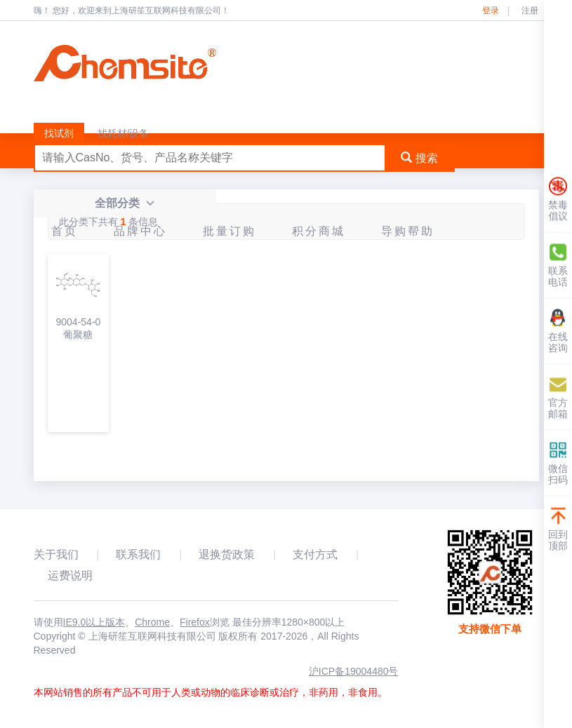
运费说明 (70, 575)
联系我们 (138, 554)
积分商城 (319, 231)
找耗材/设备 (124, 133)
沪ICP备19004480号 (354, 671)
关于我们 (56, 554)
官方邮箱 (558, 397)
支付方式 (315, 554)
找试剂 (59, 133)
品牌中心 (140, 231)
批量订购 (230, 231)
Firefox (195, 622)
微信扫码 (558, 463)
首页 (65, 231)
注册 (530, 11)
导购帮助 (408, 231)
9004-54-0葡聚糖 (79, 328)
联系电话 (558, 265)
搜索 (419, 158)
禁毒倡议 (558, 200)
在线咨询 (558, 331)
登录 (491, 11)
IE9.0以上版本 (94, 622)
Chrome (152, 622)
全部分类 (125, 203)
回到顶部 (558, 529)
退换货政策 (227, 554)
